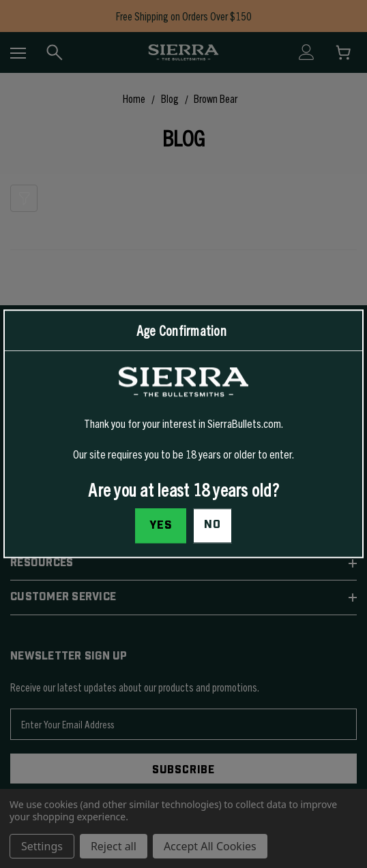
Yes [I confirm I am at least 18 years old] (161, 526)
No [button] (212, 525)
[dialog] (183, 434)
